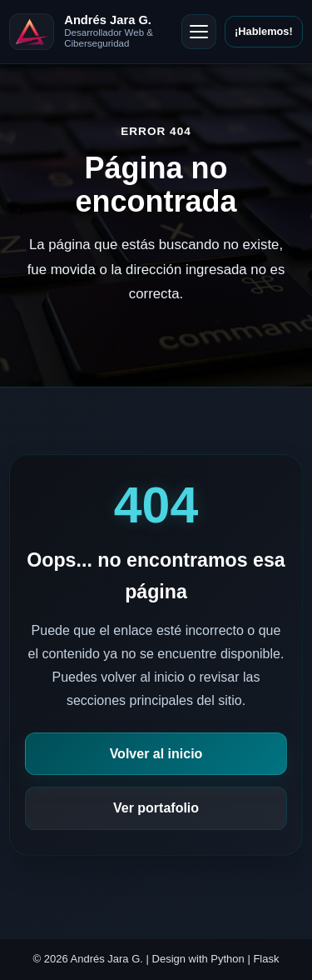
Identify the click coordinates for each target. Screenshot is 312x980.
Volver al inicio (156, 754)
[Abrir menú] (199, 32)
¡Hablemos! (264, 31)
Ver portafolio (156, 808)
